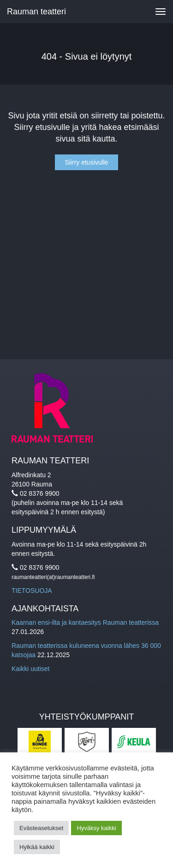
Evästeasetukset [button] (41, 828)
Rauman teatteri (36, 12)
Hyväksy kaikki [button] (96, 828)
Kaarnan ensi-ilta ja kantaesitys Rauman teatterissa (85, 622)
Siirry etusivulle (86, 162)
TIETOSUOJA (32, 591)
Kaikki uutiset (30, 669)
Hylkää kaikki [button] (37, 847)
